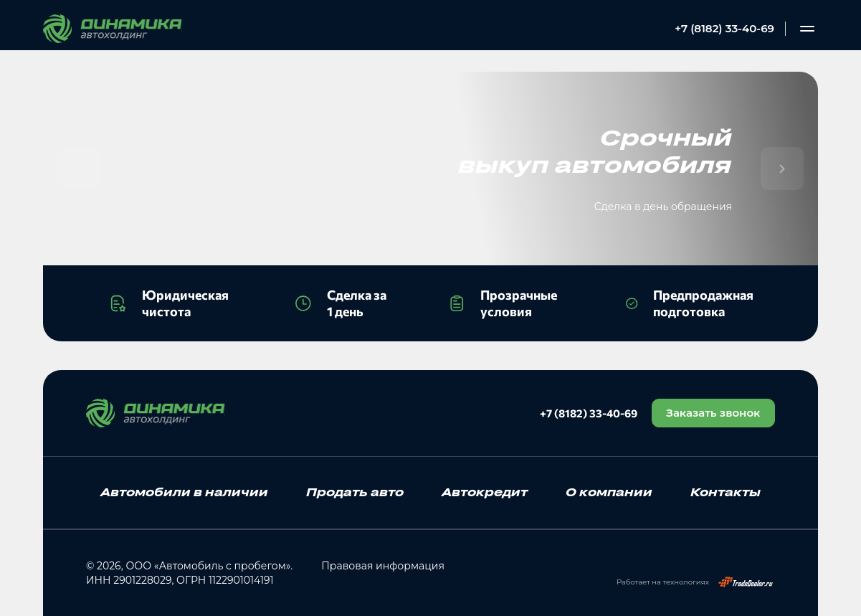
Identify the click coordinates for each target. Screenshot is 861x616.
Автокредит (485, 492)
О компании (609, 492)
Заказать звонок (713, 413)
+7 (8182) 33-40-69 (724, 28)
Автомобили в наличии (184, 492)
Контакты (726, 492)
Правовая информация (382, 566)
